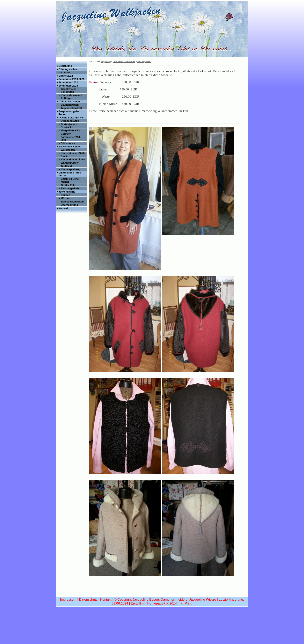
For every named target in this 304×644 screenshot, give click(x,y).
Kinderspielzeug (71, 169)
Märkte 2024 (66, 76)
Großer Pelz (68, 185)
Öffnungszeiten (68, 69)
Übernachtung (69, 205)
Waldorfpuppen (70, 163)
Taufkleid (66, 166)
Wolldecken (68, 150)
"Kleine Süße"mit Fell (71, 118)
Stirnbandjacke (70, 121)
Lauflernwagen (70, 105)
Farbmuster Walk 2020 (71, 138)
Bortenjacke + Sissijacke (69, 126)
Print (186, 637)
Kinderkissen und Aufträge (72, 97)
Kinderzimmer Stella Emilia (73, 155)
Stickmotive (68, 143)
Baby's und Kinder (70, 147)
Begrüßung (65, 66)
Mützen (65, 198)
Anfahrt (65, 72)
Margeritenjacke (71, 130)
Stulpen (66, 195)
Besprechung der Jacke (69, 113)
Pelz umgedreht (70, 188)
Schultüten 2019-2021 (72, 79)
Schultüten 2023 (68, 86)
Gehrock (66, 134)
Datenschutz (88, 633)
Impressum (68, 633)
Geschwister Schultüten (68, 90)
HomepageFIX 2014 (162, 637)
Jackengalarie (67, 192)
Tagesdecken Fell (71, 108)
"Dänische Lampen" (71, 101)
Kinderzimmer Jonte (73, 159)
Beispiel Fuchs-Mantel (70, 180)
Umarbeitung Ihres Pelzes (70, 174)
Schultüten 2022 (68, 82)
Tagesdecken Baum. (73, 202)
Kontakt (63, 208)
